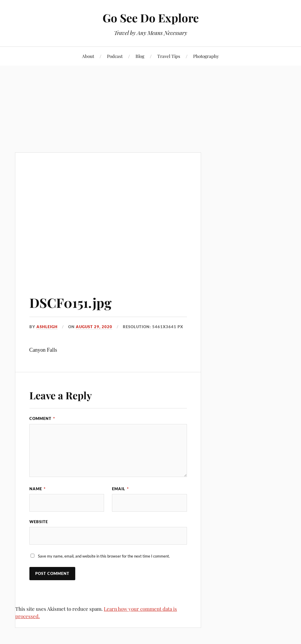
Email (120, 489)
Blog (140, 56)
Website (39, 522)
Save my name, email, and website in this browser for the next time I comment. (104, 556)
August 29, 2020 (94, 327)
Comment (42, 418)
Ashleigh (47, 327)
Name (37, 489)
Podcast (115, 56)
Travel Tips (169, 56)
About (88, 56)
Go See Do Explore (151, 18)
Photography (206, 56)
